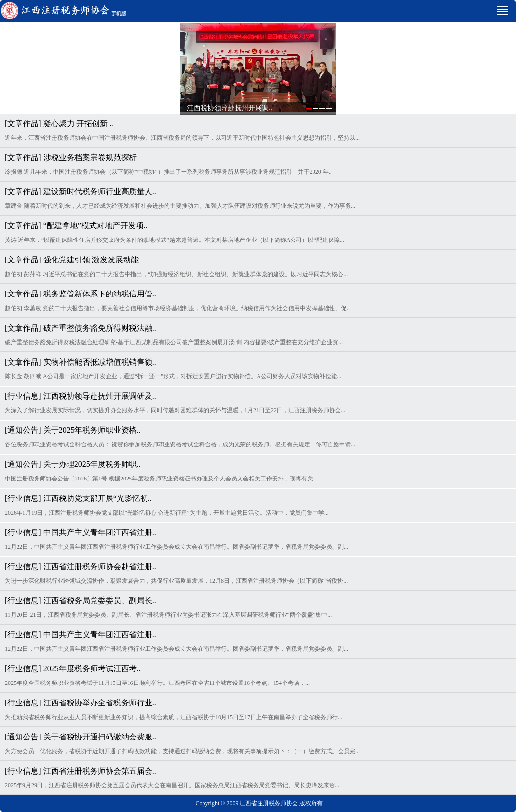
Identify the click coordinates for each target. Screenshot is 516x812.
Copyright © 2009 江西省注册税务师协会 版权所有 (259, 803)
